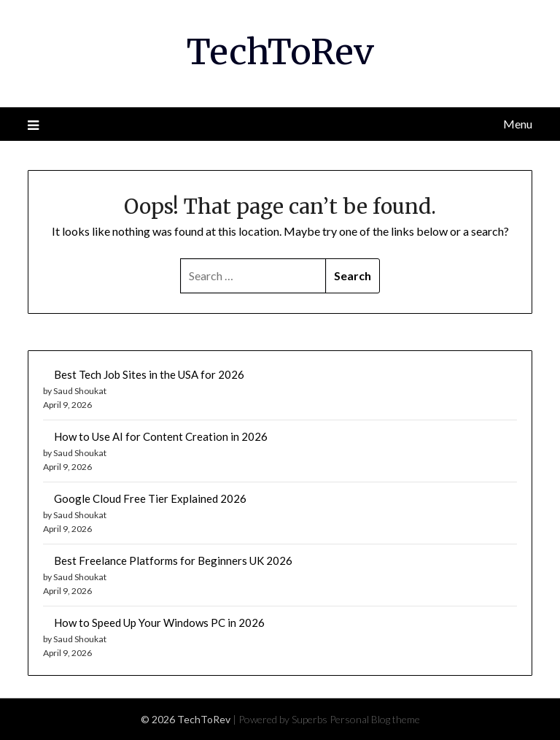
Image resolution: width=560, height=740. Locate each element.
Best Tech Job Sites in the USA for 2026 (149, 374)
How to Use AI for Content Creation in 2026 (161, 436)
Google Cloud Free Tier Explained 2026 (150, 498)
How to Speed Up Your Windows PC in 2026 (159, 623)
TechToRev (280, 52)
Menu (518, 124)
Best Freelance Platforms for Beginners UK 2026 (173, 560)
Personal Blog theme (375, 719)
